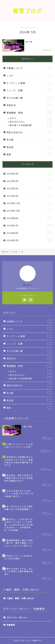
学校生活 (29, 105)
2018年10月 (29, 211)
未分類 (29, 140)
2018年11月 (29, 203)
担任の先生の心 (29, 132)
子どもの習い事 (29, 98)
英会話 (29, 147)
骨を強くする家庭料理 (31, 125)
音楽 (29, 154)
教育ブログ (28, 11)
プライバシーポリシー (17, 618)
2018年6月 (29, 233)
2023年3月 (29, 181)
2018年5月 (29, 240)
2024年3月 (29, 174)
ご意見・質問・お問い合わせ (20, 598)
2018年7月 (29, 226)
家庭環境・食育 (29, 113)
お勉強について (29, 68)
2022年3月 (29, 196)
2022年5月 (29, 188)
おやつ (31, 118)
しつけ (29, 76)
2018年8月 (29, 218)
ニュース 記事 (29, 90)
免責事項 (11, 625)
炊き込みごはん (31, 122)
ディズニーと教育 (29, 83)
